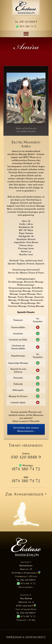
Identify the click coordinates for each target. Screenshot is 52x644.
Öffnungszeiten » (26, 587)
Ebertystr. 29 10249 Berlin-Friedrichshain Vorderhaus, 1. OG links (26, 573)
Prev (11, 98)
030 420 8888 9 (26, 457)
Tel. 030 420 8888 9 (26, 22)
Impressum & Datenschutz (26, 637)
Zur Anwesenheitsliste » (26, 494)
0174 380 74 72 (26, 26)
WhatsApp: (26, 465)
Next (41, 98)
